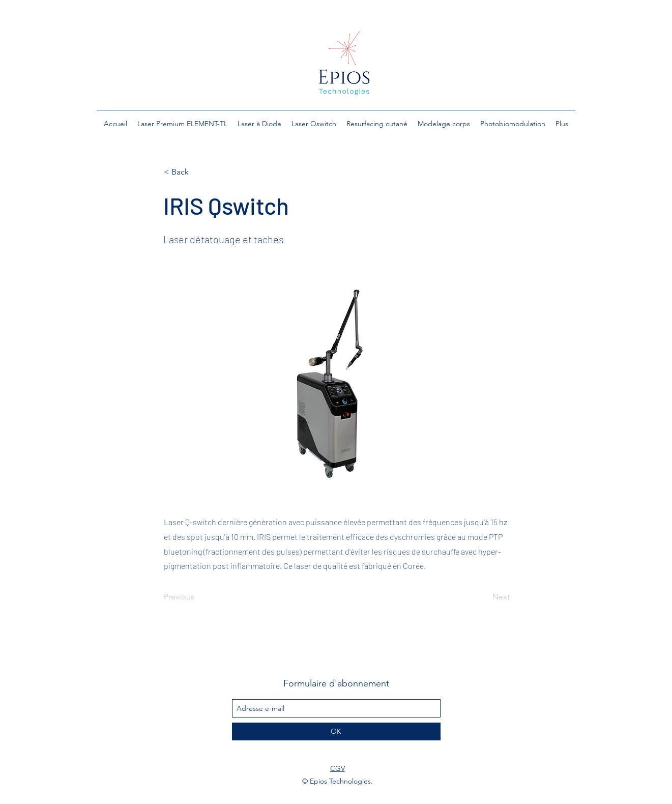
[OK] (336, 731)
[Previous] (197, 597)
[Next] (484, 597)
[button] (182, 124)
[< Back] (197, 172)
